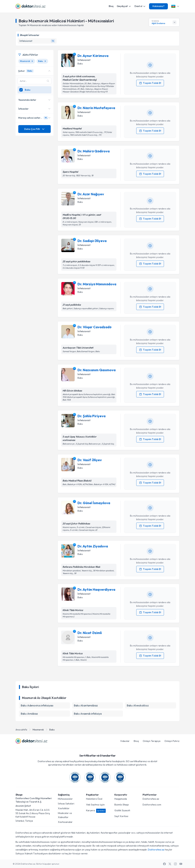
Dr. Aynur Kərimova (93, 56)
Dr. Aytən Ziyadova (93, 546)
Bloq (111, 6)
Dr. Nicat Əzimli (90, 633)
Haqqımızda (121, 799)
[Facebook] (164, 864)
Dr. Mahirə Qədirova (94, 151)
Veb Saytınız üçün (95, 805)
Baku (52, 730)
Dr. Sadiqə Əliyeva (92, 241)
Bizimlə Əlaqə (122, 805)
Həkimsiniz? (158, 6)
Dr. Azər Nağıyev (91, 194)
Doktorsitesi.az (151, 799)
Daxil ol (140, 6)
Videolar (125, 741)
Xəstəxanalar (65, 822)
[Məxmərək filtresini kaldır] (32, 61)
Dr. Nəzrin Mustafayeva (96, 108)
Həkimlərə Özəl (94, 799)
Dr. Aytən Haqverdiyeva (96, 589)
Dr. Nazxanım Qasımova (97, 370)
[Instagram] (175, 864)
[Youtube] (181, 864)
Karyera (96, 810)
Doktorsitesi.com (152, 805)
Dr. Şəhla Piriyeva (92, 416)
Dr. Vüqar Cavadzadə (94, 327)
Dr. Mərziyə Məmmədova (97, 284)
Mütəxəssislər (65, 799)
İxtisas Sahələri (66, 804)
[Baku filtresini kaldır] (45, 61)
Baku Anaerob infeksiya (88, 714)
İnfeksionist (84, 60)
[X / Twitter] (170, 864)
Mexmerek (38, 730)
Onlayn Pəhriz (172, 741)
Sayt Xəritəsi (121, 816)
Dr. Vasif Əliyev (90, 460)
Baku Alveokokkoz (138, 705)
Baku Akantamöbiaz (86, 705)
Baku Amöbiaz (29, 714)
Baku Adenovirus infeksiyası (37, 705)
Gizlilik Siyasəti (122, 810)
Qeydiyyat (124, 6)
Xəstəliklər (64, 808)
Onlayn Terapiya (152, 741)
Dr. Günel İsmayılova (94, 503)
